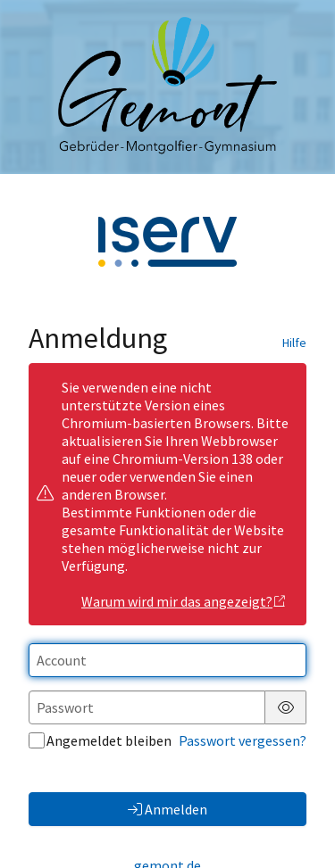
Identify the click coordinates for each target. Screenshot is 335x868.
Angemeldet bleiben (100, 740)
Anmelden (167, 809)
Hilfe (294, 343)
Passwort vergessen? (243, 740)
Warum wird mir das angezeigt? (184, 601)
